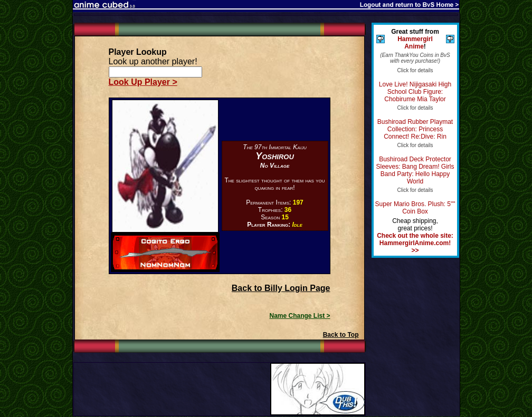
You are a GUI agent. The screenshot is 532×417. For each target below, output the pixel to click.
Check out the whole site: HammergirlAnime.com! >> (415, 243)
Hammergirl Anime (415, 43)
